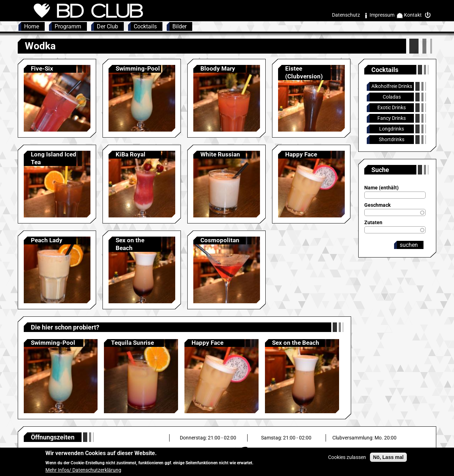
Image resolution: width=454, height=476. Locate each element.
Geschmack (377, 205)
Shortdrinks (392, 139)
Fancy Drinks (392, 118)
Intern (430, 15)
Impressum (382, 15)
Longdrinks (392, 129)
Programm (68, 26)
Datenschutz (346, 15)
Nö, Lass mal (388, 460)
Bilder (179, 26)
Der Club (107, 26)
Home (32, 26)
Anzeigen (57, 98)
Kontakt (413, 15)
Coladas (392, 97)
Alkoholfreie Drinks (392, 86)
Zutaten (373, 222)
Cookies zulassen (347, 460)
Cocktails (145, 26)
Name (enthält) (381, 188)
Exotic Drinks (392, 107)
